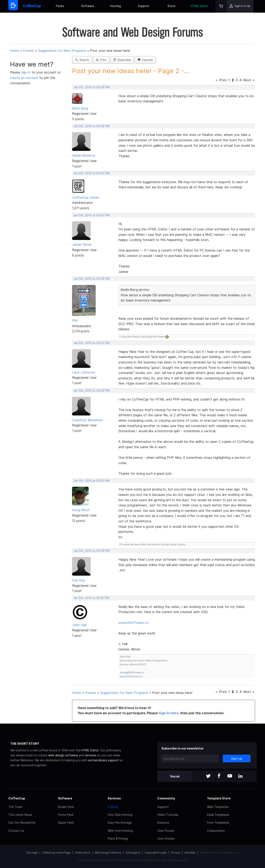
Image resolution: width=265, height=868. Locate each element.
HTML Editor (199, 6)
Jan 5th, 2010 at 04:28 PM (91, 126)
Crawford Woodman (88, 420)
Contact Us (16, 831)
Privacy (176, 853)
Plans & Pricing (118, 838)
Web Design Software (108, 853)
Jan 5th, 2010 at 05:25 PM (91, 598)
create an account (24, 78)
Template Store (219, 798)
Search (82, 60)
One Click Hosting (120, 815)
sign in (26, 72)
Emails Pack (66, 807)
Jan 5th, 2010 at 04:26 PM (91, 87)
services (90, 755)
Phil (75, 321)
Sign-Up (237, 758)
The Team (15, 807)
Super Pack (66, 823)
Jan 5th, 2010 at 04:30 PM (91, 173)
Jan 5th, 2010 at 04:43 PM (91, 215)
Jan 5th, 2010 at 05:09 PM (91, 551)
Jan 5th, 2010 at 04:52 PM (91, 343)
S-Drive (113, 807)
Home (14, 51)
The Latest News (20, 815)
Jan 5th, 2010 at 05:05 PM (91, 481)
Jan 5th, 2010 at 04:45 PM (91, 279)
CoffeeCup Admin (86, 197)
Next (247, 80)
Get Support (133, 853)
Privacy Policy (147, 860)
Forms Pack (66, 815)
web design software (63, 755)
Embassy (163, 823)
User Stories (166, 838)
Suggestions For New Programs (62, 51)
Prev (223, 80)
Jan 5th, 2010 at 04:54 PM (91, 391)
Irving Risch (81, 510)
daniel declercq (84, 155)
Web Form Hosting (120, 831)
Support (144, 6)
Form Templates (218, 823)
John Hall (79, 625)
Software (88, 6)
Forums (28, 51)
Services (114, 798)
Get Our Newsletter (22, 823)
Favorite (145, 60)
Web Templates (218, 807)
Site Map (190, 853)
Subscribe (122, 60)
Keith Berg (80, 108)
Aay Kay (79, 580)
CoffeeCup (17, 798)
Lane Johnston (84, 372)
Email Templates (218, 815)
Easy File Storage (120, 823)
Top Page (32, 853)
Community (166, 798)
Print (101, 60)
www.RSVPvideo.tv (134, 623)
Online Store (83, 853)
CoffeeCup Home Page (56, 853)
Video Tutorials (168, 815)
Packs (60, 6)
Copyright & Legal (156, 853)
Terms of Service (170, 860)
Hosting (116, 6)
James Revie (82, 245)
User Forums (166, 831)
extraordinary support (104, 760)
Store (171, 6)
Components (216, 831)
